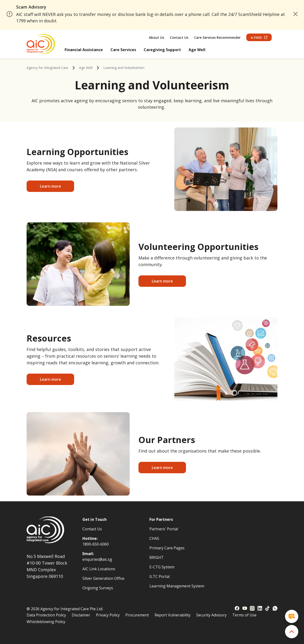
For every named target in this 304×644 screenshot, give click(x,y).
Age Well (197, 50)
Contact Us (179, 37)
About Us (157, 37)
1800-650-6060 (96, 544)
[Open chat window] (292, 616)
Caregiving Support (162, 50)
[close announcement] (296, 14)
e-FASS (259, 37)
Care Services (123, 50)
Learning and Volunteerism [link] (124, 68)
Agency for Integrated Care (47, 68)
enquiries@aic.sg (97, 559)
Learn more (50, 186)
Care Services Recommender (217, 37)
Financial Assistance (84, 50)
